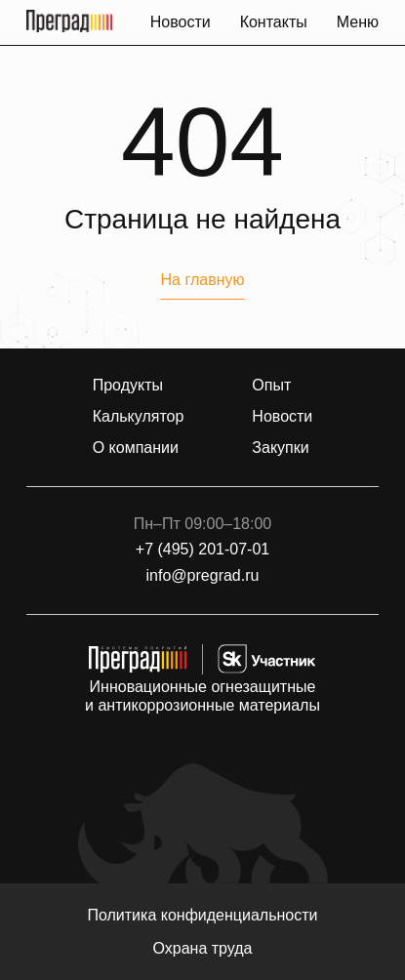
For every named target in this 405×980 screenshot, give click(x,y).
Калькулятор (139, 417)
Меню (358, 22)
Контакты (274, 22)
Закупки (280, 448)
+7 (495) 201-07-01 (202, 550)
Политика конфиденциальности (202, 915)
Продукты (128, 386)
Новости (181, 22)
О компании (136, 448)
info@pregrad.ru (203, 576)
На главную (203, 280)
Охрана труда (203, 948)
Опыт (271, 386)
